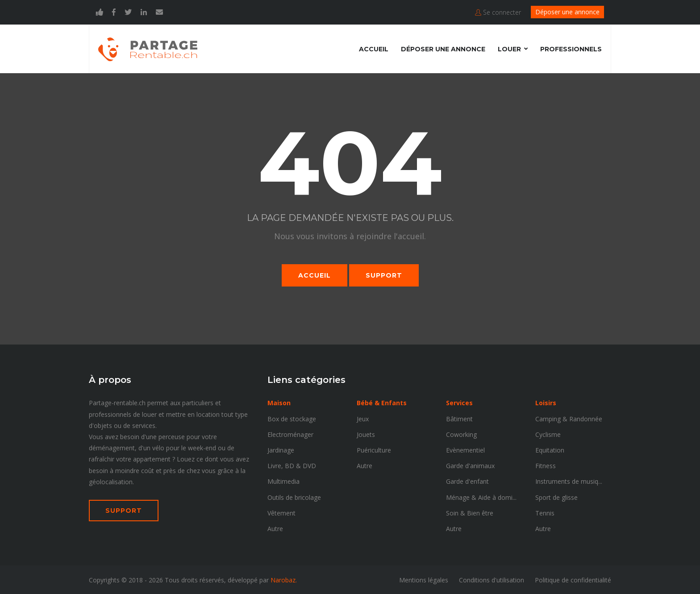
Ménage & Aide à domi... (481, 497)
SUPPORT (124, 510)
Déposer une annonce (567, 12)
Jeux (363, 418)
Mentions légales (424, 579)
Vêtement (281, 513)
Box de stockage (292, 418)
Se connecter (498, 12)
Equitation (550, 450)
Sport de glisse (556, 497)
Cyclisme (548, 434)
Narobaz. (284, 579)
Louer (509, 49)
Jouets (366, 434)
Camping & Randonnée (569, 418)
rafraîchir (102, 459)
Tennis (545, 513)
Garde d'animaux (470, 465)
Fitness (546, 465)
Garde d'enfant (467, 481)
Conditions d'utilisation (492, 579)
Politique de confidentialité (573, 579)
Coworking (461, 434)
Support (384, 275)
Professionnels (571, 49)
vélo (158, 447)
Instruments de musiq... (569, 481)
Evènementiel (465, 450)
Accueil (374, 49)
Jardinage (281, 450)
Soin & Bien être (470, 513)
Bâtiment (459, 418)
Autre (275, 528)
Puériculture (374, 450)
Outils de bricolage (294, 497)
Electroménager (290, 434)
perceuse (172, 436)
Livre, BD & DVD (292, 465)
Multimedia (283, 481)
